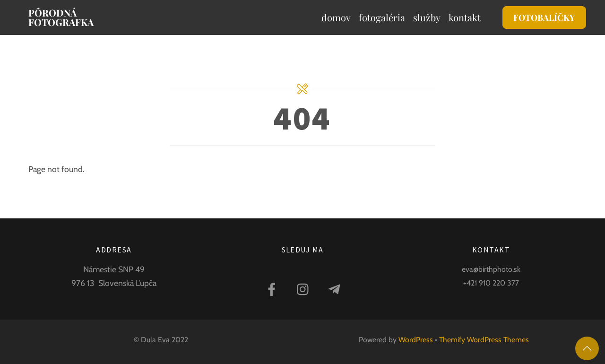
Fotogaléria (382, 17)
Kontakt (465, 17)
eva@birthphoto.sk (491, 269)
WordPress (416, 340)
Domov (336, 17)
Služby (427, 17)
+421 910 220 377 (491, 283)
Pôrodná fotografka (61, 17)
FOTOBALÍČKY (544, 17)
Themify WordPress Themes (484, 340)
